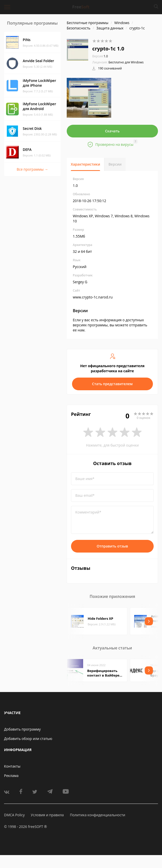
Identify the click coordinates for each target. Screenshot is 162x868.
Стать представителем (112, 384)
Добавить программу (22, 729)
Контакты (12, 766)
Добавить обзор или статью (28, 739)
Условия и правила (47, 815)
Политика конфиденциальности (97, 815)
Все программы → (32, 169)
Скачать (112, 131)
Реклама (11, 776)
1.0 (100, 56)
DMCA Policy (14, 815)
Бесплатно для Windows (126, 62)
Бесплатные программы (88, 23)
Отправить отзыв (112, 546)
